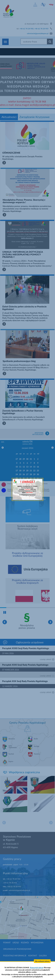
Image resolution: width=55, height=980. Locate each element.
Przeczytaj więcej (37, 967)
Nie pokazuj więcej (42, 961)
